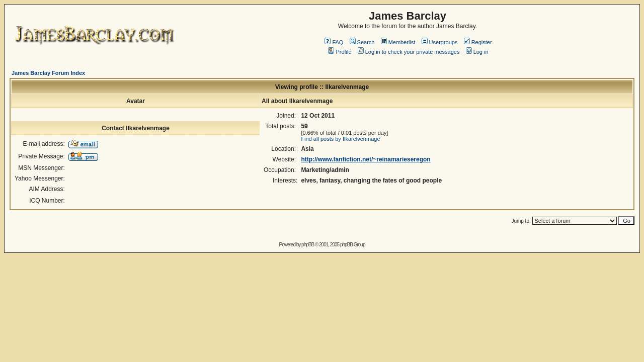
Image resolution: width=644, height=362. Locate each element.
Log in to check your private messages (409, 52)
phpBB (308, 245)
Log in (477, 52)
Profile (340, 52)
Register (478, 42)
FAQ (334, 42)
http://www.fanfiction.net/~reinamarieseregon (366, 159)
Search (362, 42)
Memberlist (398, 42)
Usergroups (440, 42)
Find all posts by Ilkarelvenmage (340, 139)
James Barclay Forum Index (48, 73)
